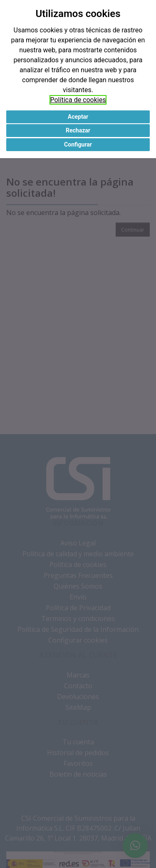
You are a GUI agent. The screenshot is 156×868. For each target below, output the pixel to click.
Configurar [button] (78, 144)
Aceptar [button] (78, 117)
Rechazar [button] (78, 130)
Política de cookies (78, 100)
